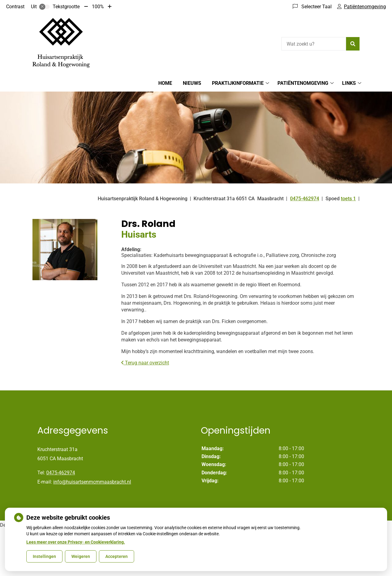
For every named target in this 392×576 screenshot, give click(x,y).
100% (98, 7)
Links (349, 83)
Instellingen (44, 556)
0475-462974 (61, 473)
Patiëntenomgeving (303, 83)
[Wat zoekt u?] (314, 44)
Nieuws (192, 83)
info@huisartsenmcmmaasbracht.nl (92, 482)
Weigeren (81, 556)
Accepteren (117, 556)
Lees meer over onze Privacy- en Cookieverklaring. (76, 542)
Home (165, 83)
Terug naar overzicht (145, 363)
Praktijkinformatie (238, 83)
